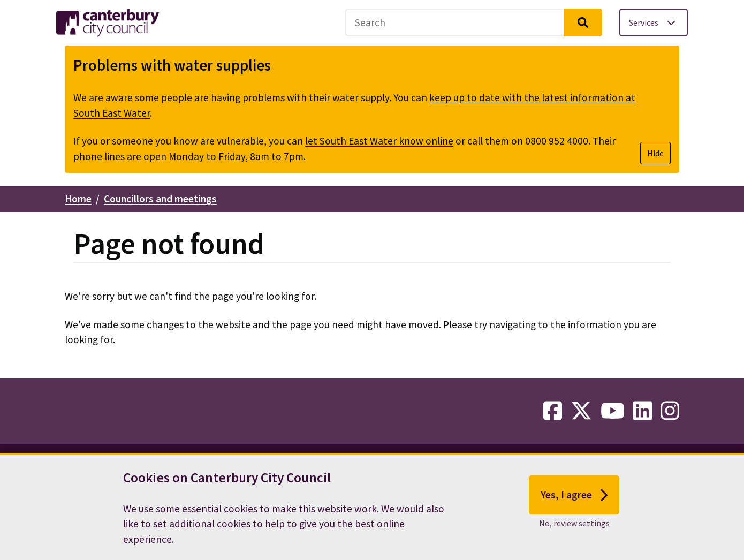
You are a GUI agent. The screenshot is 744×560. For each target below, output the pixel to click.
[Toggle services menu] (654, 22)
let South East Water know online (379, 141)
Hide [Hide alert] (655, 153)
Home (78, 199)
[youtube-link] (613, 411)
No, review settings (574, 523)
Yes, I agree (574, 495)
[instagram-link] (670, 411)
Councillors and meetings (160, 199)
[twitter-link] (581, 411)
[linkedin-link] (643, 411)
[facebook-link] (553, 411)
